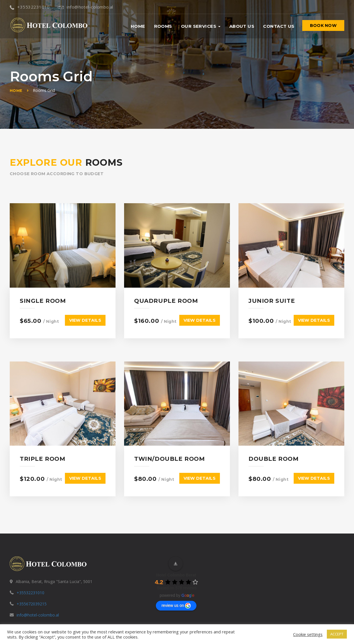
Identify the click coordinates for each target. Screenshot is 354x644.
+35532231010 (30, 7)
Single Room (43, 292)
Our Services (201, 26)
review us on (176, 588)
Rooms (163, 26)
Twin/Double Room (170, 441)
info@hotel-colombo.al (85, 7)
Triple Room (43, 441)
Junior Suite (272, 292)
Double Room (274, 441)
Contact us (279, 26)
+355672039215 (32, 586)
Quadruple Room (166, 292)
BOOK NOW (323, 25)
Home (138, 26)
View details (85, 311)
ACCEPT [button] (337, 634)
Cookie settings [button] (308, 634)
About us (242, 26)
